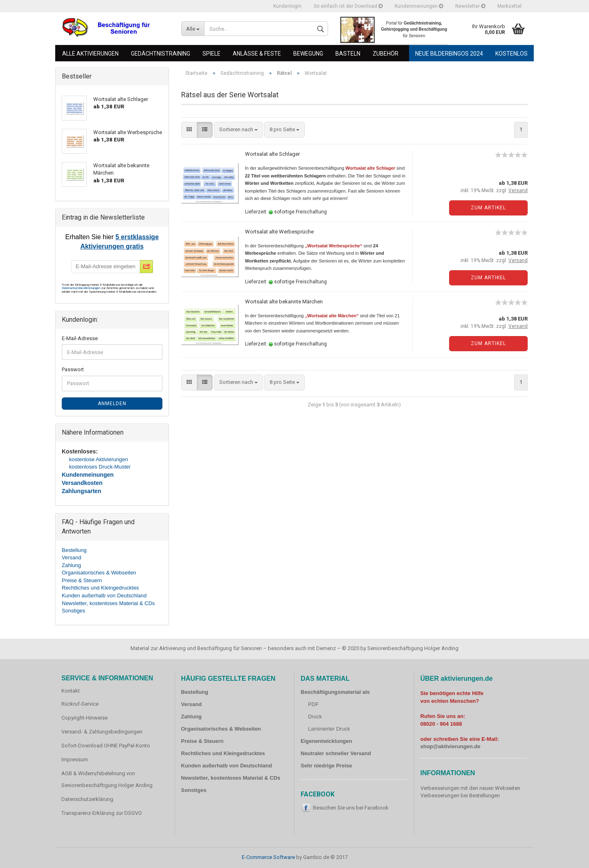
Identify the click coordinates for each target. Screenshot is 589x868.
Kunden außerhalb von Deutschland (104, 595)
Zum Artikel (488, 208)
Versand (72, 557)
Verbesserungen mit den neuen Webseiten (470, 788)
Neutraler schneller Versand (336, 753)
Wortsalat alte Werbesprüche (279, 232)
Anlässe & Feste (257, 54)
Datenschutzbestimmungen (81, 288)
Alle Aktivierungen (90, 54)
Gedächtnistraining (161, 54)
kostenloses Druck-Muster (100, 467)
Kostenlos (511, 54)
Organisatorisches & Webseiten (99, 573)
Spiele (211, 54)
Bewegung (308, 54)
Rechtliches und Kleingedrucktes (100, 588)
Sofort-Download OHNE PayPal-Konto (106, 746)
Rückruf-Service (80, 704)
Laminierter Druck (329, 729)
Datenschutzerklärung (87, 799)
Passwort (73, 369)
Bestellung (74, 550)
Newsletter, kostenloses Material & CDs (108, 603)
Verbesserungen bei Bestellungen (460, 795)
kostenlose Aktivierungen (99, 459)
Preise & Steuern (82, 580)
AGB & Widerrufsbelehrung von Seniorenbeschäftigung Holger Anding (107, 779)
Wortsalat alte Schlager (272, 154)
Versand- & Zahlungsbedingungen (102, 732)
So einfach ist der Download (348, 6)
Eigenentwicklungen (326, 741)
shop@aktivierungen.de (451, 746)
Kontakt (71, 691)
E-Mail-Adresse (80, 338)
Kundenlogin (287, 6)
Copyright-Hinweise (84, 718)
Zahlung (71, 565)
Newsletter (470, 6)
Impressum (75, 759)
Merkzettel (509, 6)
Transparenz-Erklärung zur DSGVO (102, 813)
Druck (315, 717)
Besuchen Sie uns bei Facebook (351, 808)
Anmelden (112, 404)
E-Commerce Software (268, 857)
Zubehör (386, 54)
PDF (313, 704)
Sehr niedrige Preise (326, 766)
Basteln (348, 54)
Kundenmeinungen (419, 6)
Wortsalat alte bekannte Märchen (284, 302)
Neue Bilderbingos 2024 (449, 54)
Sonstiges (73, 611)
